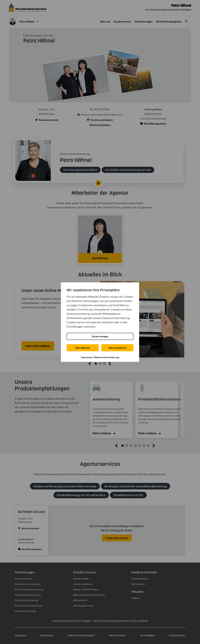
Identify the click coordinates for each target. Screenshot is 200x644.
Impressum (87, 357)
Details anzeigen (100, 336)
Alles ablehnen (83, 348)
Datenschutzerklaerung (107, 357)
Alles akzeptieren (117, 348)
